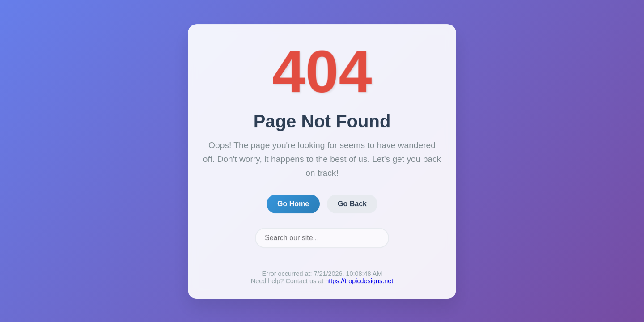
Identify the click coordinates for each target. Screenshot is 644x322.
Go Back (352, 205)
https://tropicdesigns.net (359, 282)
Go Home (293, 205)
